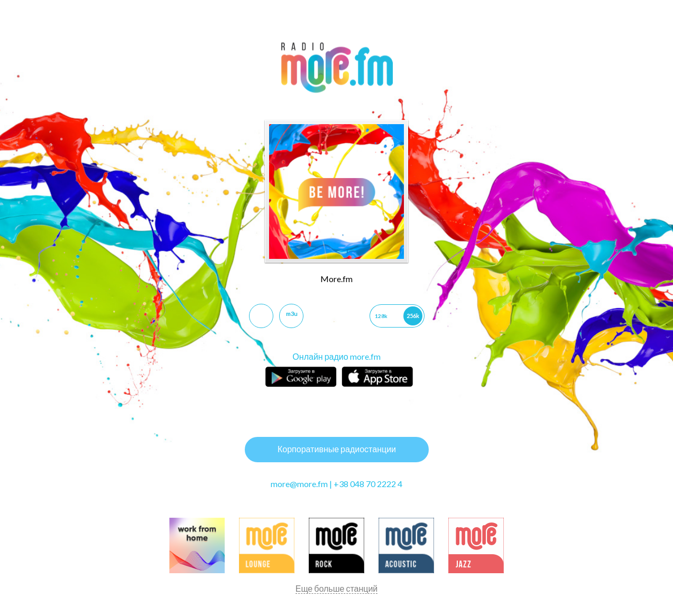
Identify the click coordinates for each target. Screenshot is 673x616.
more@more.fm (299, 484)
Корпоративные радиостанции (336, 449)
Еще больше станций (337, 588)
